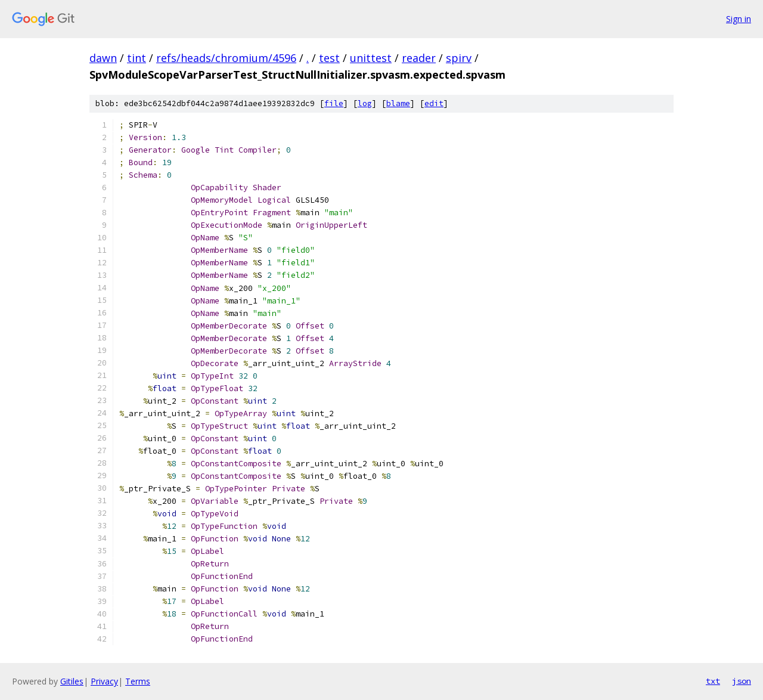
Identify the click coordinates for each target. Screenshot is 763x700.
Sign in (739, 19)
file (334, 103)
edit (434, 103)
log (365, 103)
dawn (103, 58)
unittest (371, 58)
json (742, 681)
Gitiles (72, 681)
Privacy (104, 681)
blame (398, 103)
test (329, 58)
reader (419, 58)
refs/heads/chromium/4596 (226, 58)
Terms (138, 681)
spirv (459, 58)
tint (137, 58)
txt (713, 681)
